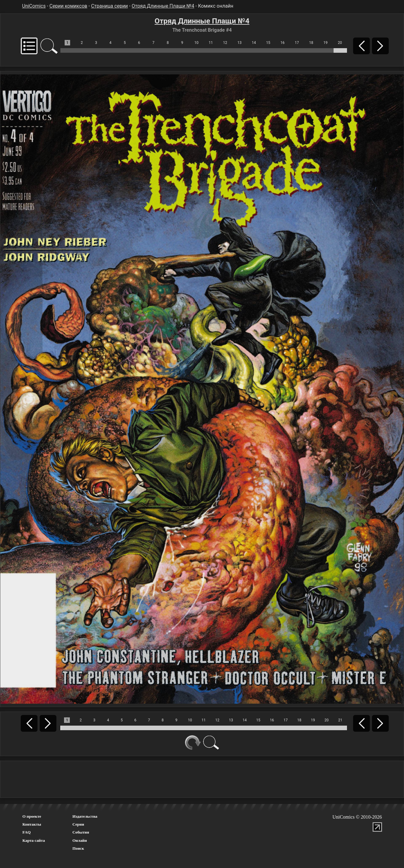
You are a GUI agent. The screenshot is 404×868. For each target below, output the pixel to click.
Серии (78, 824)
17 (297, 43)
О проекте (32, 816)
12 (225, 43)
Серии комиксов (68, 6)
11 (211, 43)
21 (340, 720)
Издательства (85, 816)
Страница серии (110, 6)
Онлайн (80, 840)
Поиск (78, 848)
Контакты (32, 824)
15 (268, 43)
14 (254, 43)
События (81, 832)
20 (340, 43)
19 (326, 43)
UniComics (34, 6)
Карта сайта (34, 840)
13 (240, 43)
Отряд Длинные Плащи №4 (163, 6)
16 (283, 43)
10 (197, 43)
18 (311, 43)
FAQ (27, 832)
